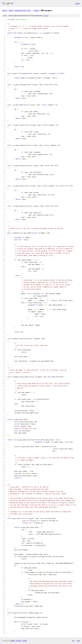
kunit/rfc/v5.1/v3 (23, 10)
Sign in (78, 3)
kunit (5, 10)
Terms (25, 641)
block (37, 10)
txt (73, 641)
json (78, 641)
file (46, 16)
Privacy (19, 641)
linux (11, 10)
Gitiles (13, 641)
